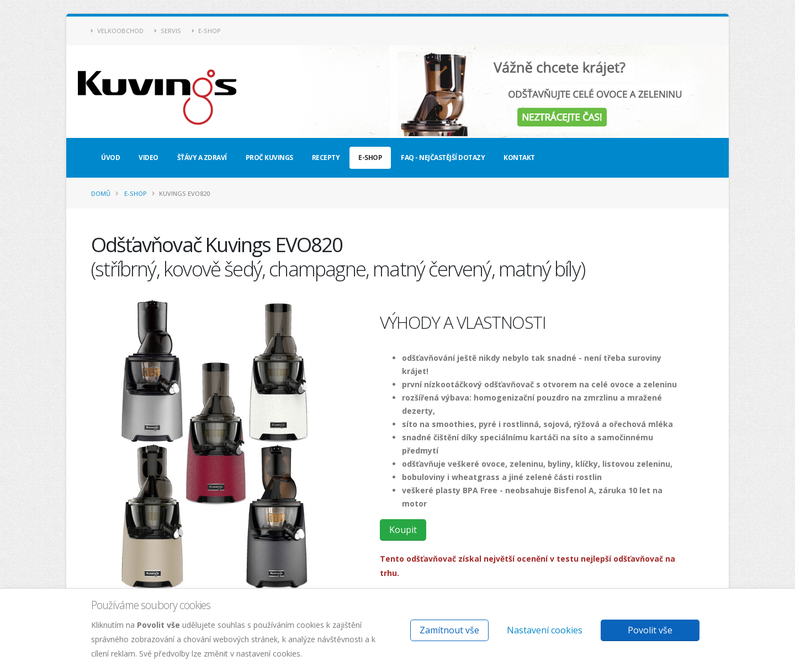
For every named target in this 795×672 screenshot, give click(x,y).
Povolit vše (650, 630)
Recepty (326, 158)
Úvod (110, 158)
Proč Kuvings (269, 158)
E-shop (206, 31)
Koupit (403, 530)
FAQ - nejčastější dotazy (443, 158)
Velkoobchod (117, 31)
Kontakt (519, 158)
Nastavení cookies (545, 630)
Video (149, 158)
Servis (168, 31)
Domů (101, 193)
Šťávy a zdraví (202, 158)
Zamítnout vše (449, 630)
